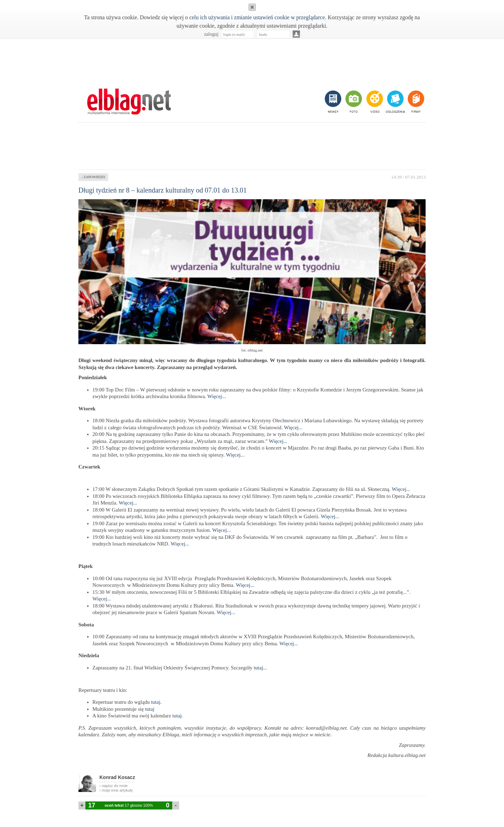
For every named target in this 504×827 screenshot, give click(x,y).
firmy (415, 102)
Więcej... (216, 396)
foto (353, 102)
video (374, 102)
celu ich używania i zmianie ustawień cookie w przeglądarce (257, 17)
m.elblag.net (129, 102)
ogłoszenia (395, 102)
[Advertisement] (252, 60)
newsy (334, 102)
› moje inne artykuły (116, 790)
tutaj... (260, 668)
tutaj (155, 702)
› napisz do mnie (114, 786)
